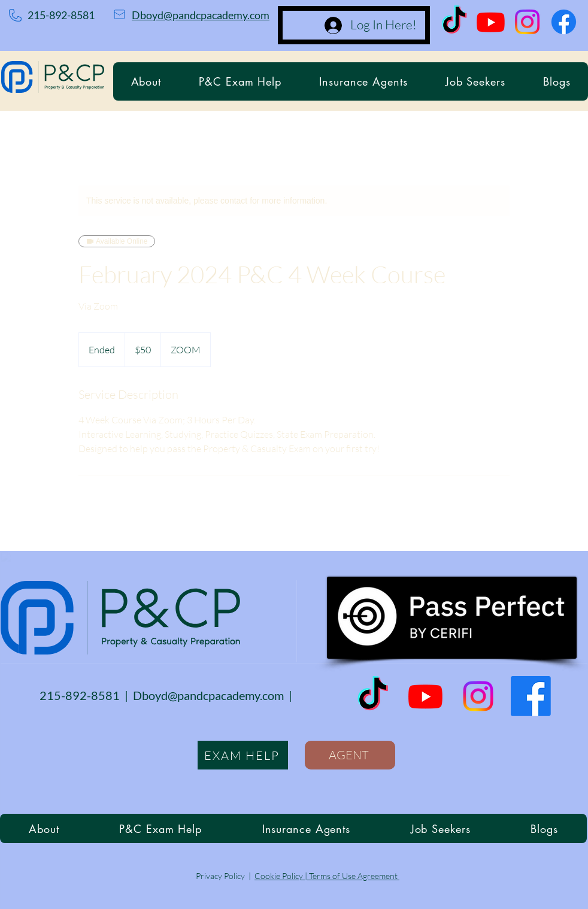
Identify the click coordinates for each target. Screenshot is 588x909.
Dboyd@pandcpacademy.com (201, 15)
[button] (240, 81)
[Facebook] (564, 22)
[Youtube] (491, 22)
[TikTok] (454, 22)
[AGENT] (350, 755)
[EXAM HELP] (243, 755)
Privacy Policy (220, 876)
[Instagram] (527, 22)
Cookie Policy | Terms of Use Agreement (327, 876)
